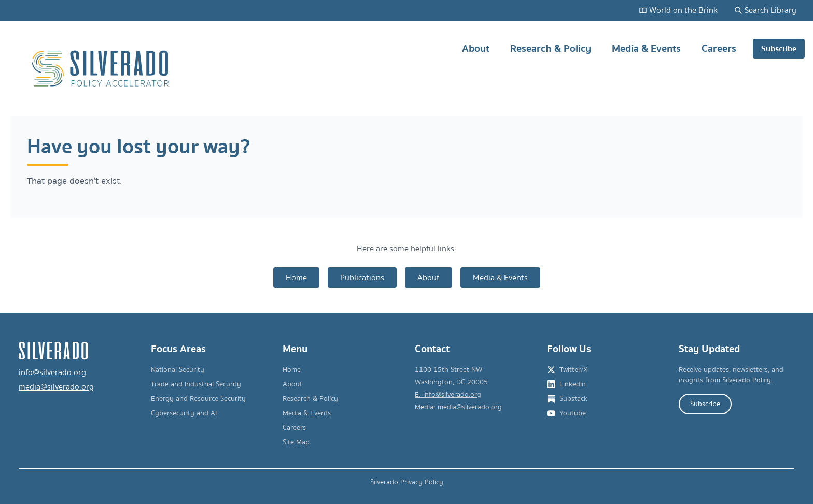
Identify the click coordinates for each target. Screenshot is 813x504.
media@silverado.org (56, 387)
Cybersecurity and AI (184, 413)
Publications (362, 278)
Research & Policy (551, 53)
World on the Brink (678, 10)
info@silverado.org (52, 372)
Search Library (765, 10)
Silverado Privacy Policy (407, 482)
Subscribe (779, 49)
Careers (719, 53)
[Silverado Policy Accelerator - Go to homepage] (102, 69)
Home (296, 278)
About (476, 53)
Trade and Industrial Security (196, 384)
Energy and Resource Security (198, 399)
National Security (178, 370)
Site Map (296, 442)
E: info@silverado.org (448, 395)
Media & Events (646, 53)
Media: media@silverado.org (458, 407)
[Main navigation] (623, 69)
